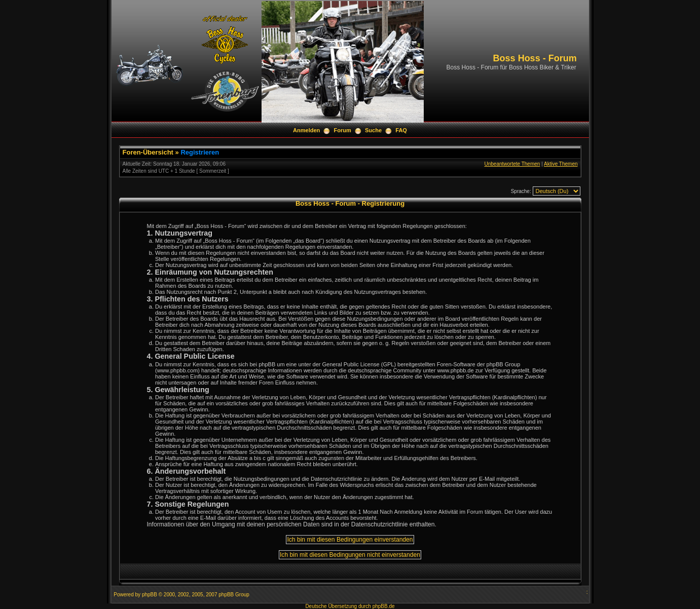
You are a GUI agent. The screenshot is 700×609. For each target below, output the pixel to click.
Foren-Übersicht (148, 152)
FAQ (401, 130)
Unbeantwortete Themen (512, 164)
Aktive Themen (561, 164)
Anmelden (306, 130)
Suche (373, 130)
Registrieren (200, 152)
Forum (343, 130)
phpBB (150, 595)
